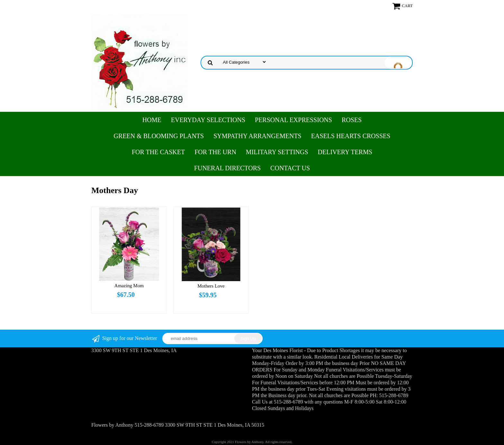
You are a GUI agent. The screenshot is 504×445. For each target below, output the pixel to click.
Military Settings (277, 152)
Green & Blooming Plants (159, 136)
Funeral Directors (227, 168)
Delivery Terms (345, 152)
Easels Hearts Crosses (351, 136)
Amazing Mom (129, 286)
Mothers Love (211, 286)
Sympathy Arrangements (257, 136)
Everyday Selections (208, 120)
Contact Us (290, 168)
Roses (352, 120)
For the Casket (158, 152)
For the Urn (215, 152)
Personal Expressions (293, 120)
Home (152, 120)
